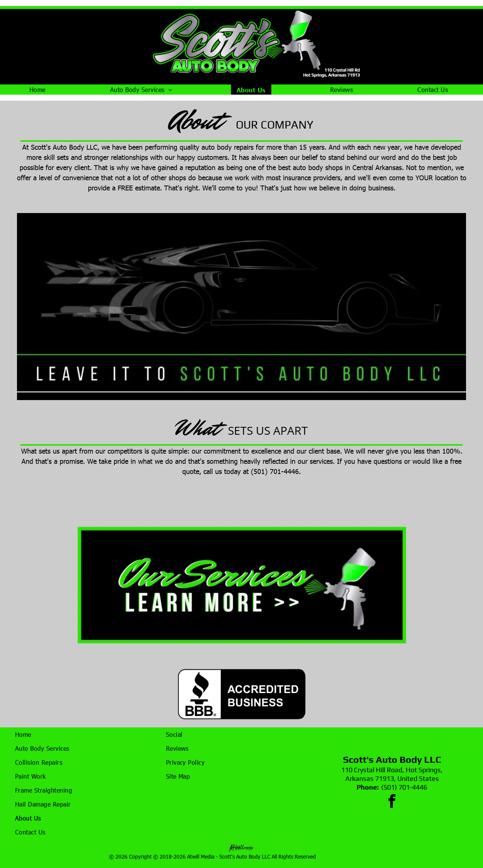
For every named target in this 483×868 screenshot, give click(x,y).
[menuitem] (40, 90)
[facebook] (392, 802)
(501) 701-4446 (404, 787)
